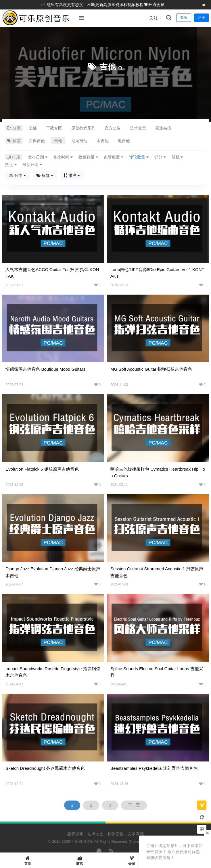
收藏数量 (88, 157)
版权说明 (75, 834)
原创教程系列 (83, 128)
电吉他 (124, 141)
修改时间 (63, 157)
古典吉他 (37, 141)
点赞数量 (114, 157)
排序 (72, 175)
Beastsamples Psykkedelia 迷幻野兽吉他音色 (154, 768)
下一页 (134, 805)
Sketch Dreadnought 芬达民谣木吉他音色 (45, 768)
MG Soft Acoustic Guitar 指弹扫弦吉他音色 (151, 369)
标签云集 (116, 834)
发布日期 (38, 157)
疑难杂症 (163, 128)
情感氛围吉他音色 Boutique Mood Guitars (45, 369)
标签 (45, 175)
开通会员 (156, 5)
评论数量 (139, 157)
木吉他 (103, 141)
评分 (160, 157)
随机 (177, 157)
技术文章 (138, 128)
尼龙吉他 (79, 141)
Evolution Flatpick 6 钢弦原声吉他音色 (42, 469)
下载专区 (54, 128)
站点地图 (95, 834)
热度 (11, 165)
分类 (17, 175)
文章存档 (136, 834)
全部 (33, 128)
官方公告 (113, 128)
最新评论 (32, 165)
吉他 (108, 67)
